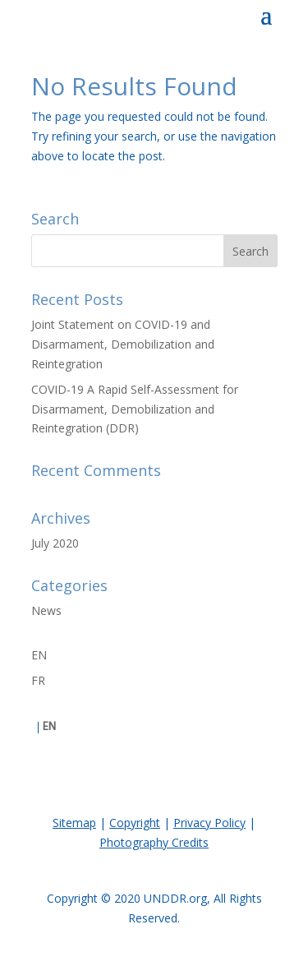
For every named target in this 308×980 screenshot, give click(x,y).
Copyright (135, 823)
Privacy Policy (209, 823)
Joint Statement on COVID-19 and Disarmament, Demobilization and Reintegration (123, 344)
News (46, 610)
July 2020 (55, 543)
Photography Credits (154, 842)
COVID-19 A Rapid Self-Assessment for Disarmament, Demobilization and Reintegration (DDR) (135, 409)
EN (39, 655)
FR (38, 680)
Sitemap (74, 823)
